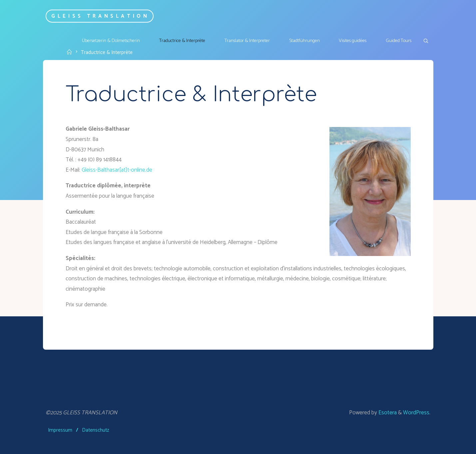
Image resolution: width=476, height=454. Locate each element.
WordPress (416, 413)
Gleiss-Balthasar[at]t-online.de (117, 170)
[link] (426, 41)
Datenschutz (96, 430)
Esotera (387, 413)
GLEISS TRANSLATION (100, 16)
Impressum (60, 430)
